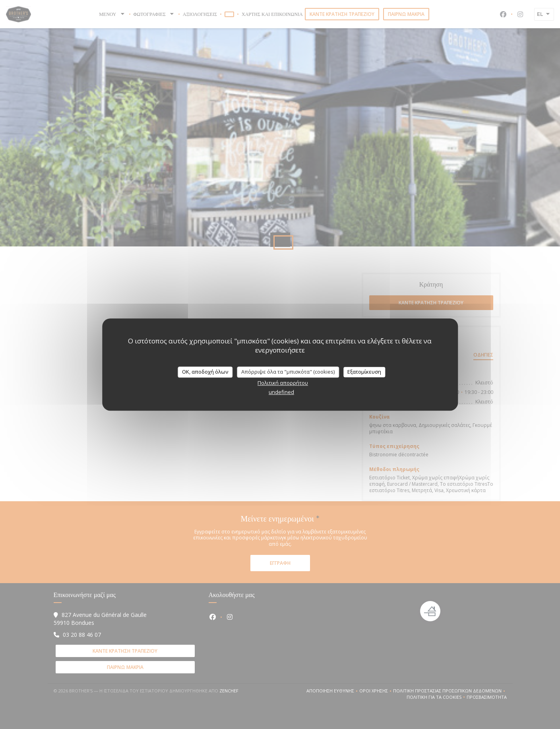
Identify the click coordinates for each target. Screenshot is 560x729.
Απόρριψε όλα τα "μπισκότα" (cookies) (288, 372)
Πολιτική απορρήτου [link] (283, 383)
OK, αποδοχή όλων (205, 372)
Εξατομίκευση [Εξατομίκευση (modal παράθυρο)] (364, 372)
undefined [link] (281, 392)
